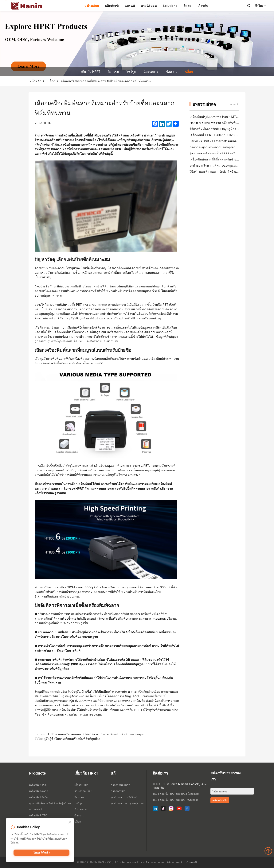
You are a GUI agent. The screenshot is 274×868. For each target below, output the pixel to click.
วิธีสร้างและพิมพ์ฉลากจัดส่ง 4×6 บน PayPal (219, 172)
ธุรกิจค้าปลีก (118, 791)
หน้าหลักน (92, 6)
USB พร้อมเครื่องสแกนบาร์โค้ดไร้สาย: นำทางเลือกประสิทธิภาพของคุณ (96, 734)
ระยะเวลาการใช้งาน (162, 862)
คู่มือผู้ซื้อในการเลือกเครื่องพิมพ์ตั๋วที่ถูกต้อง (72, 739)
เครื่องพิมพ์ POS (38, 785)
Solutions (170, 6)
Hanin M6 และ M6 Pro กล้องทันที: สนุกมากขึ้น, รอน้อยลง (228, 123)
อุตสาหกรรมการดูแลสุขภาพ (127, 803)
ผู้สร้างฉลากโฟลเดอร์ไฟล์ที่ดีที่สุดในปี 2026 (218, 153)
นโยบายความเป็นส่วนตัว (134, 862)
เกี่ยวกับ (203, 6)
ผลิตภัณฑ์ (112, 6)
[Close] (70, 823)
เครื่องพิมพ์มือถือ (38, 797)
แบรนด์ (130, 6)
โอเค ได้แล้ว (42, 854)
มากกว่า (235, 104)
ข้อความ (172, 72)
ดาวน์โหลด (149, 6)
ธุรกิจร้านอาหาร (120, 785)
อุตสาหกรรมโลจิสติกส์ (124, 797)
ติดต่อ (187, 6)
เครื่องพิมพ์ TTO (38, 815)
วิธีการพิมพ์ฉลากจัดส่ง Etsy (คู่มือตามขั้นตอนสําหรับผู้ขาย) (229, 129)
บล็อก (189, 72)
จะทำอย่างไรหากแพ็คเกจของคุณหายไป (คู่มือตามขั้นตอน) (229, 165)
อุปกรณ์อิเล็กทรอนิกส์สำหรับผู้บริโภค (50, 803)
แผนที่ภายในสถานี (186, 862)
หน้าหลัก (35, 81)
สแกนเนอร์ (35, 809)
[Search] (249, 6)
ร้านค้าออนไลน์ (83, 791)
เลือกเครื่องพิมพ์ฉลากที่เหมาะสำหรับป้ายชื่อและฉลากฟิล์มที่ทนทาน (106, 81)
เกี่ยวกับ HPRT (91, 72)
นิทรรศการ (151, 72)
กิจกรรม (113, 72)
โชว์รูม (131, 72)
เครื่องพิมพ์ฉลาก (39, 791)
